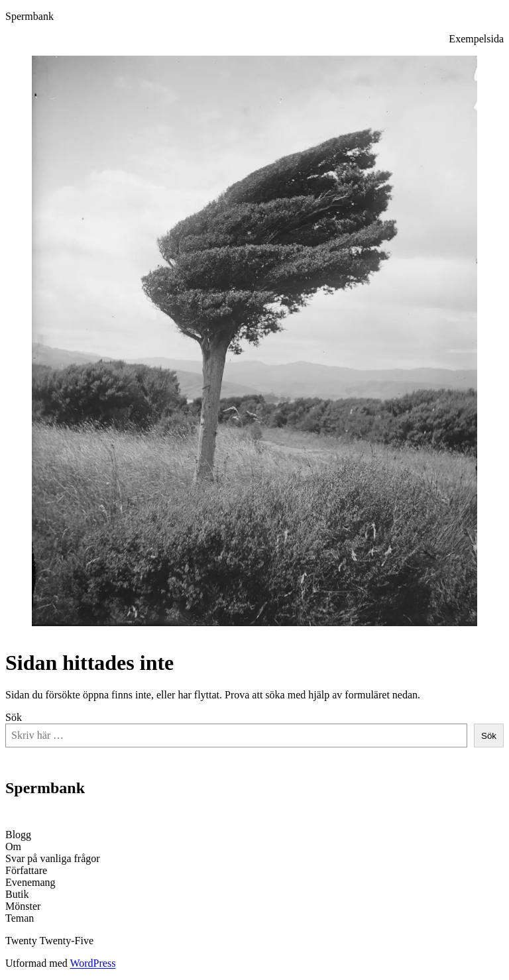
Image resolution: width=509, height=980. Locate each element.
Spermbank (29, 16)
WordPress (92, 963)
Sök (14, 717)
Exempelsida (476, 39)
